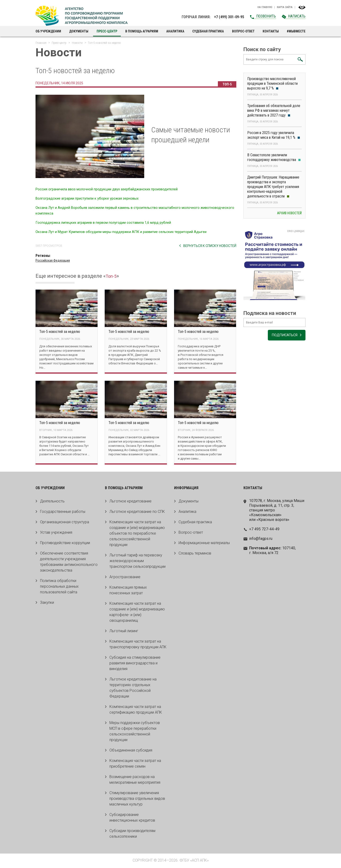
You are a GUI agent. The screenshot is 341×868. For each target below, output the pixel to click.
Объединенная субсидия (131, 751)
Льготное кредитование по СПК (137, 512)
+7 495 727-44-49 (264, 530)
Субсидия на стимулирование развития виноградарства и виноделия (135, 664)
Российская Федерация (54, 260)
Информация (186, 489)
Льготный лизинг (124, 632)
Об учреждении (48, 31)
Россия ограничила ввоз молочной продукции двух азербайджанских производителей (113, 189)
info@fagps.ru (261, 539)
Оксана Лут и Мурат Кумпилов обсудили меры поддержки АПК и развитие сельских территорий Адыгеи (129, 232)
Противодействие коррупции (65, 544)
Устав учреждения (56, 533)
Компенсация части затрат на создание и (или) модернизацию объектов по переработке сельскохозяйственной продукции (137, 534)
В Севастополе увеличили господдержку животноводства (274, 160)
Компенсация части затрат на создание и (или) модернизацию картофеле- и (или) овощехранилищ (137, 613)
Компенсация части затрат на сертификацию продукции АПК (136, 710)
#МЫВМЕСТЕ (296, 31)
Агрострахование (125, 578)
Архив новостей (289, 215)
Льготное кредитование (130, 502)
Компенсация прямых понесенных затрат (128, 591)
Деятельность (52, 502)
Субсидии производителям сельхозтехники (132, 834)
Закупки (47, 603)
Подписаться (283, 339)
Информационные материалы (204, 544)
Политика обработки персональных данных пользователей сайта (59, 587)
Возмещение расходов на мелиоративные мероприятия (135, 780)
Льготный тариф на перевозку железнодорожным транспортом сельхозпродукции (137, 562)
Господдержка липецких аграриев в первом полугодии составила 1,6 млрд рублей (109, 222)
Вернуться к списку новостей (210, 246)
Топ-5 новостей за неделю (60, 332)
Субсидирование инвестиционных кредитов (132, 818)
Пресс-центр (107, 31)
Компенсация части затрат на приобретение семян (135, 764)
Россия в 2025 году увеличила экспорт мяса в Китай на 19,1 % (274, 137)
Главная (41, 43)
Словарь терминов (195, 554)
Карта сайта (285, 7)
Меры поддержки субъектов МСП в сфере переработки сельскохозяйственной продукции (135, 732)
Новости (77, 43)
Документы (79, 31)
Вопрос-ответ (243, 31)
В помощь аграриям (142, 31)
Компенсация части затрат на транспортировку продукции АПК (138, 645)
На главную (265, 7)
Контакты (271, 31)
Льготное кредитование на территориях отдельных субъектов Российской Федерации (133, 688)
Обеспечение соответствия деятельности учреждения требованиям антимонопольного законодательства (69, 562)
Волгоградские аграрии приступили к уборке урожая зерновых (92, 198)
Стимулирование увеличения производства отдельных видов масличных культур (137, 799)
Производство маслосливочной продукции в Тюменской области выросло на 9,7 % (272, 86)
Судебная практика (208, 31)
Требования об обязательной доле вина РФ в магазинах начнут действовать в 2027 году (274, 113)
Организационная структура (65, 523)
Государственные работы (63, 512)
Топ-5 (226, 84)
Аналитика (175, 31)
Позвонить (266, 16)
